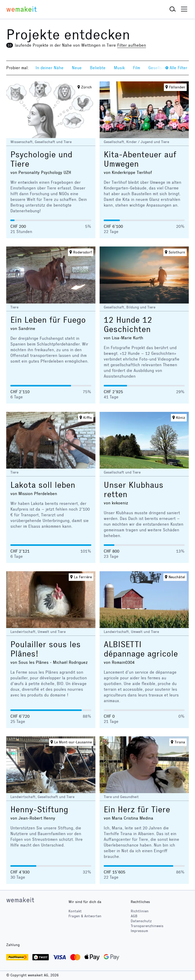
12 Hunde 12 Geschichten (128, 325)
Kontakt (75, 911)
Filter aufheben (132, 45)
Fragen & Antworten (85, 916)
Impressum (139, 931)
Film (137, 68)
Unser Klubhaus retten (134, 490)
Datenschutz (141, 921)
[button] (173, 9)
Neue (77, 68)
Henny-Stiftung (39, 810)
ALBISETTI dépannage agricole (141, 649)
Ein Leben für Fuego (48, 320)
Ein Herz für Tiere (137, 810)
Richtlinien (140, 911)
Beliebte (98, 68)
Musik (119, 68)
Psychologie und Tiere (41, 159)
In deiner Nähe (50, 68)
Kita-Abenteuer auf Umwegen (140, 159)
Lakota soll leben (43, 485)
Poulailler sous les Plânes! (46, 649)
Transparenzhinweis (147, 926)
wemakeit (20, 900)
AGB (134, 916)
